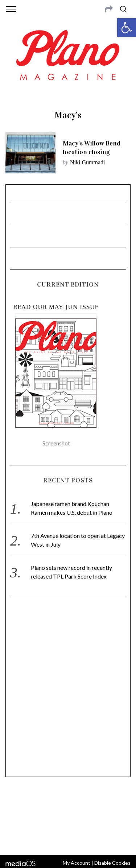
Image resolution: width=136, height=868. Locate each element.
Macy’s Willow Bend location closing (92, 148)
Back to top (68, 840)
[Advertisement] (68, 690)
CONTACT (35, 803)
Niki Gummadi (87, 162)
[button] (127, 28)
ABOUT (14, 803)
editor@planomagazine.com (68, 820)
